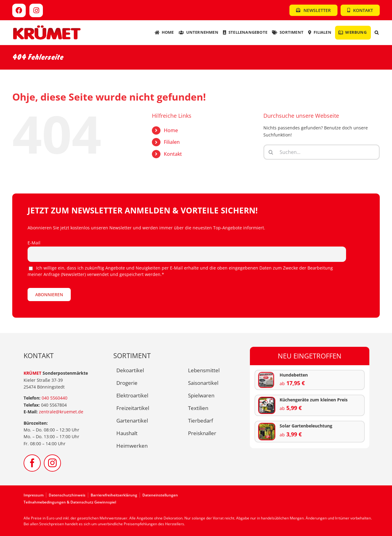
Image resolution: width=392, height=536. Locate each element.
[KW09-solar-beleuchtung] (267, 425)
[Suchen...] (322, 152)
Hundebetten (294, 375)
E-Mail (34, 243)
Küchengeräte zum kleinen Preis (314, 400)
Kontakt (173, 154)
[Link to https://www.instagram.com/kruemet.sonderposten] (36, 10)
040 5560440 (55, 398)
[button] (377, 33)
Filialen (172, 142)
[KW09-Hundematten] (266, 375)
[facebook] (32, 463)
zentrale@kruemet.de (61, 412)
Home (171, 130)
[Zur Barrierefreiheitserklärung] (115, 495)
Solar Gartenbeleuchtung (306, 426)
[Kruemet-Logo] (47, 27)
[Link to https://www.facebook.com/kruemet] (19, 10)
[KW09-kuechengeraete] (267, 399)
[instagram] (52, 463)
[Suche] (271, 152)
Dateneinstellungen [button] (160, 495)
